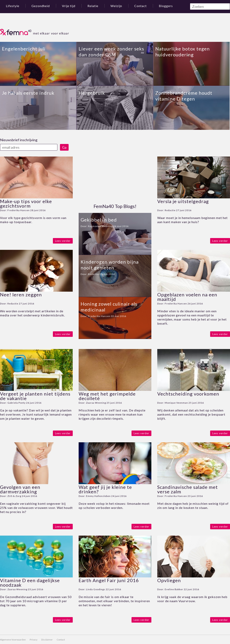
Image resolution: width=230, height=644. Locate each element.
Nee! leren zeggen (21, 295)
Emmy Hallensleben (98, 496)
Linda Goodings (96, 589)
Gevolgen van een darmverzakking (20, 489)
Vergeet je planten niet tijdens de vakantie (35, 396)
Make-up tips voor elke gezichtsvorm (26, 203)
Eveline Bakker (174, 589)
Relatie (93, 6)
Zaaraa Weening (96, 403)
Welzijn (116, 6)
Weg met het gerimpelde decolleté (107, 396)
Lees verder (63, 241)
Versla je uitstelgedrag (183, 201)
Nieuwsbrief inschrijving (19, 140)
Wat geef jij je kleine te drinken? (105, 489)
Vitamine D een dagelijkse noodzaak (30, 583)
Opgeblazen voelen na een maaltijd (187, 297)
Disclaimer (47, 640)
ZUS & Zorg (14, 496)
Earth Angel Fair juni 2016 (109, 580)
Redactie (13, 304)
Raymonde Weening (100, 226)
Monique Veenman (176, 403)
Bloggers (166, 6)
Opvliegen (169, 580)
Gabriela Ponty (17, 403)
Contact (140, 6)
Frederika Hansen (19, 210)
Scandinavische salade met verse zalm (188, 489)
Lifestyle (13, 6)
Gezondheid (41, 6)
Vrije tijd (69, 6)
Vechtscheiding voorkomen (188, 394)
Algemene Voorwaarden (13, 640)
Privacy (34, 640)
